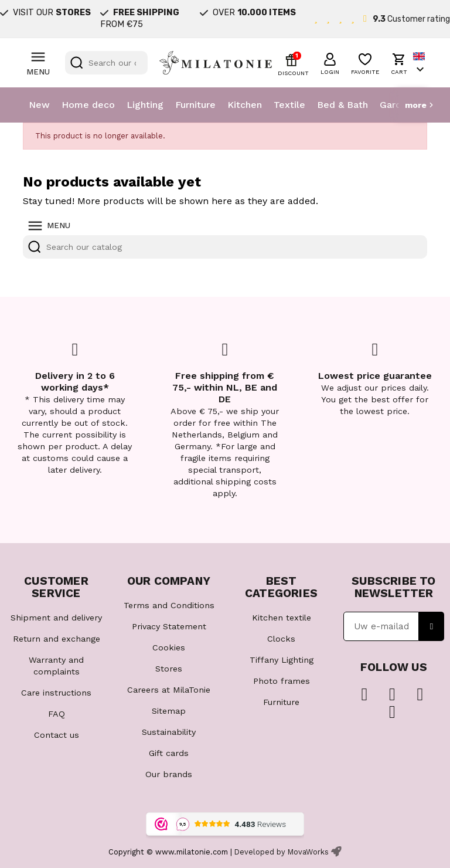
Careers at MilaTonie (169, 690)
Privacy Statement (169, 626)
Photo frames (282, 681)
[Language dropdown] (420, 63)
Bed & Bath (342, 105)
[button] (330, 62)
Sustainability (169, 732)
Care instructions (56, 693)
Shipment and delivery (56, 618)
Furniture (195, 105)
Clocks (281, 639)
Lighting (145, 105)
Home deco (88, 105)
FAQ (57, 714)
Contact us (57, 735)
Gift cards (169, 753)
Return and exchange (57, 639)
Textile (289, 105)
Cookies (169, 647)
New (39, 105)
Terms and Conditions (169, 605)
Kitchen (245, 105)
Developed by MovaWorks (282, 852)
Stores (169, 669)
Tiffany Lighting (282, 660)
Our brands (169, 774)
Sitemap (169, 711)
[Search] (106, 63)
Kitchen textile (282, 618)
